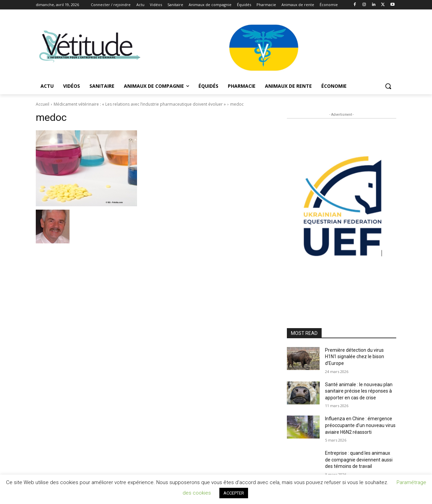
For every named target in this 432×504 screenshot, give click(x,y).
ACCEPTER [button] (234, 493)
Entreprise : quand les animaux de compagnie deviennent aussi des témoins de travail (359, 460)
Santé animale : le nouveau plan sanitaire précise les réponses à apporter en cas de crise (359, 391)
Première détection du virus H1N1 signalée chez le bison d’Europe (355, 357)
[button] (388, 86)
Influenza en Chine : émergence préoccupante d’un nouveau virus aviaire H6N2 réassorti (360, 425)
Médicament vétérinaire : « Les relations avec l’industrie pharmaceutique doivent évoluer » (140, 104)
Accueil (43, 104)
